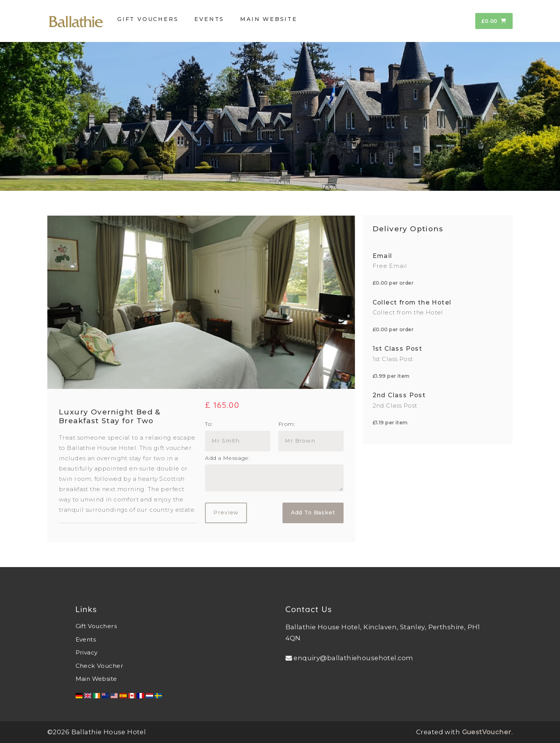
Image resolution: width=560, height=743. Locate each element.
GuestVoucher (487, 732)
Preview (226, 513)
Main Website (96, 679)
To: (209, 424)
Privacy (87, 652)
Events (86, 639)
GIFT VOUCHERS (148, 19)
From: (287, 424)
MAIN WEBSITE (269, 19)
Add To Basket (313, 513)
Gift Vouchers (96, 626)
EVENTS (209, 19)
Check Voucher (99, 666)
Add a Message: (227, 458)
